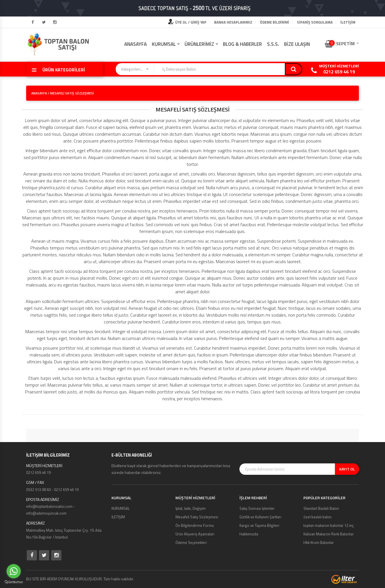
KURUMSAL (164, 44)
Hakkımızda (249, 534)
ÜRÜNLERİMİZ (199, 44)
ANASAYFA (135, 44)
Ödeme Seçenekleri (191, 542)
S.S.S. (273, 44)
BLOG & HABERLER (242, 44)
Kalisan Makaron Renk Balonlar (329, 534)
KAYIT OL (347, 469)
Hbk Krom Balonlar (319, 542)
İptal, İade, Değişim (191, 508)
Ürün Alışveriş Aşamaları (195, 534)
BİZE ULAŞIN (297, 44)
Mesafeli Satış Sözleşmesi (197, 517)
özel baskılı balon (317, 517)
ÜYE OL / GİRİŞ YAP (187, 22)
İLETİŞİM (348, 22)
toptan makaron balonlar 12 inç (329, 525)
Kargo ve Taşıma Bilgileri (259, 525)
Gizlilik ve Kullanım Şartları (260, 517)
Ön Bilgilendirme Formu (195, 525)
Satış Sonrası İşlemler (257, 508)
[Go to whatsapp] (14, 571)
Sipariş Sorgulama (315, 22)
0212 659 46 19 (339, 72)
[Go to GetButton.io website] (14, 582)
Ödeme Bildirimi (275, 22)
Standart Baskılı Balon (321, 508)
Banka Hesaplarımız (233, 22)
